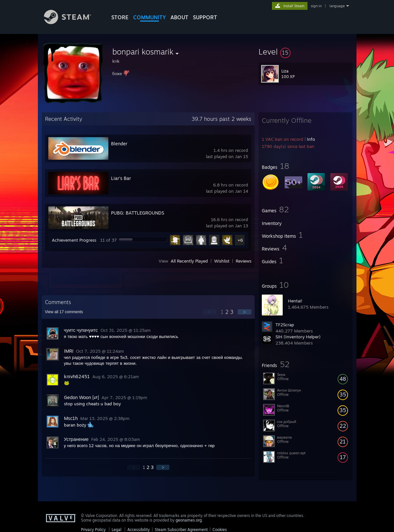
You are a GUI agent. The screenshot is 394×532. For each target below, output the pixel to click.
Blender (119, 144)
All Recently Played (189, 261)
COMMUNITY (150, 17)
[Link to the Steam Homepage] (72, 22)
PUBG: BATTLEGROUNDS (138, 213)
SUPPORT (205, 17)
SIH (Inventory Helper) (298, 337)
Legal (117, 530)
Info (311, 139)
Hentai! (295, 301)
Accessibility (139, 530)
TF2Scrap (285, 325)
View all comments (64, 312)
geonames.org (189, 520)
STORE (120, 17)
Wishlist (222, 261)
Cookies (220, 530)
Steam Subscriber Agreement (181, 530)
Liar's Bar (121, 178)
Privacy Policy (93, 530)
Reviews (244, 261)
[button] (306, 52)
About (179, 17)
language (337, 6)
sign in (316, 6)
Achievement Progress (74, 240)
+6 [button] (240, 240)
